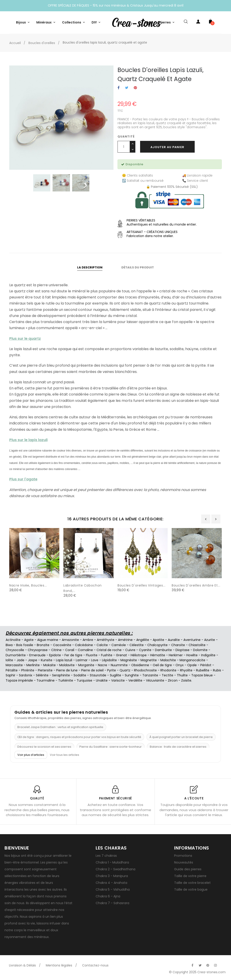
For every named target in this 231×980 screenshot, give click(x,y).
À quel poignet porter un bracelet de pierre (181, 737)
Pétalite (12, 670)
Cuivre (130, 650)
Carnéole (119, 645)
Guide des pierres (188, 869)
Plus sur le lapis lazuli (28, 440)
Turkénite (66, 680)
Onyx (180, 665)
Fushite (107, 655)
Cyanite (145, 650)
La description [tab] (90, 267)
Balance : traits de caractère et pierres (178, 747)
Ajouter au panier (167, 147)
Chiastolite (197, 645)
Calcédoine (84, 645)
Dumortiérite (16, 655)
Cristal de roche (109, 650)
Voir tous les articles (65, 755)
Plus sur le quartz (25, 339)
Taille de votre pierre (190, 876)
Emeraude (37, 655)
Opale (192, 665)
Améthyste (106, 640)
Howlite (192, 655)
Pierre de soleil (92, 670)
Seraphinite (61, 675)
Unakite (102, 680)
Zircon (173, 680)
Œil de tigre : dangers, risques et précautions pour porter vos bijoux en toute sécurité (79, 737)
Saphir (10, 675)
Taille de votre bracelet (192, 883)
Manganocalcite (192, 660)
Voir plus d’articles (31, 755)
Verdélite (135, 680)
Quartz (125, 670)
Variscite (118, 680)
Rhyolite (186, 670)
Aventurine (192, 640)
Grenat (121, 655)
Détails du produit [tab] (138, 267)
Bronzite (43, 645)
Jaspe (33, 660)
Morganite (86, 665)
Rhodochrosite (145, 670)
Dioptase (182, 650)
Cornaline (85, 650)
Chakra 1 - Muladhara (112, 862)
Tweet (127, 88)
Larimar (82, 660)
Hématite (158, 655)
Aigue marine (48, 640)
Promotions (183, 856)
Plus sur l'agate (23, 479)
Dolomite (200, 650)
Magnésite (129, 660)
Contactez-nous (95, 965)
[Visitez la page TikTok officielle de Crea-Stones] (223, 963)
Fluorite (92, 655)
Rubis (217, 670)
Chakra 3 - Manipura (112, 876)
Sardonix (26, 675)
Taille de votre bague (191, 889)
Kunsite (47, 660)
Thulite (182, 675)
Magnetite (149, 660)
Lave (95, 660)
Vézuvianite (155, 680)
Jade (21, 660)
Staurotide (98, 675)
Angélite (143, 640)
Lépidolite (109, 660)
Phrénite (28, 670)
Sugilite (115, 675)
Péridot (206, 665)
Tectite (167, 675)
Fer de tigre (73, 655)
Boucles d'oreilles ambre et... (196, 585)
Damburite (163, 650)
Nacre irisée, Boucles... (28, 585)
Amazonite (70, 640)
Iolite (9, 660)
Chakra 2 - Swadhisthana (115, 869)
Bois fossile (25, 645)
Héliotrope (139, 655)
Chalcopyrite (157, 645)
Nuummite (119, 665)
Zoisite (186, 680)
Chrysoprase (38, 650)
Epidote (55, 655)
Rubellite (203, 670)
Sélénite (42, 675)
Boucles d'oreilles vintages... (142, 585)
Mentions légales (59, 965)
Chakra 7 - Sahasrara (112, 903)
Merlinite (33, 665)
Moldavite (67, 665)
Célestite (137, 645)
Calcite (102, 645)
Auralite (174, 640)
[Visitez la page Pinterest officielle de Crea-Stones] (208, 965)
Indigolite (208, 655)
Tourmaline (46, 680)
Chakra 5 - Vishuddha (113, 889)
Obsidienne (140, 665)
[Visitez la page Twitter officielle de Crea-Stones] (200, 965)
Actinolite (13, 640)
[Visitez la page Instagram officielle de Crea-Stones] (215, 965)
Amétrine (125, 640)
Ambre (88, 640)
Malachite (168, 660)
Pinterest (135, 88)
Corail (70, 650)
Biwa (9, 645)
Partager (119, 88)
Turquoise (84, 680)
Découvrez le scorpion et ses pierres (44, 747)
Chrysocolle (15, 650)
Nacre (103, 665)
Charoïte (178, 645)
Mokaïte (50, 665)
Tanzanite (150, 675)
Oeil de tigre (162, 665)
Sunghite (132, 675)
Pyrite (112, 670)
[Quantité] (124, 147)
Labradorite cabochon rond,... (83, 588)
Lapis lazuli (64, 660)
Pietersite (45, 670)
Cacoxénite (62, 645)
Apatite (158, 640)
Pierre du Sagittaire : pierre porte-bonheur (111, 747)
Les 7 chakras (106, 856)
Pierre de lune (67, 670)
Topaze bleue (202, 675)
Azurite (210, 640)
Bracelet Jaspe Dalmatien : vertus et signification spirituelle (60, 727)
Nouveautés (184, 862)
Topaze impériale (19, 680)
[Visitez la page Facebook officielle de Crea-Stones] (192, 965)
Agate (29, 640)
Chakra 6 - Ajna (108, 896)
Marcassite (14, 665)
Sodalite (80, 675)
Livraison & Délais (22, 965)
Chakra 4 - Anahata (111, 883)
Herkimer (176, 655)
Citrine (56, 650)
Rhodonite (168, 670)
